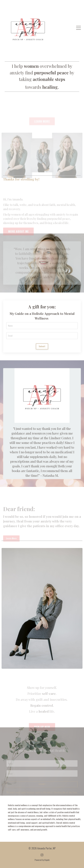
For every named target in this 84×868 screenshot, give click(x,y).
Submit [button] (42, 346)
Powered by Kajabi (42, 860)
